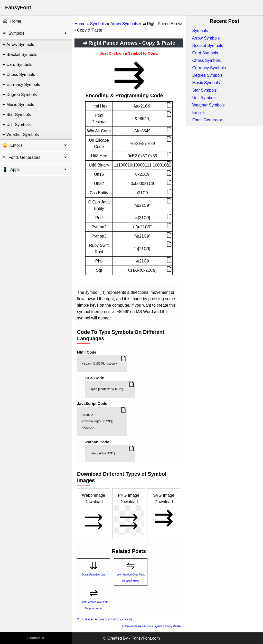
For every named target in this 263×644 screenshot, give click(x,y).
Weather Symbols (23, 135)
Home (16, 21)
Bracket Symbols (22, 55)
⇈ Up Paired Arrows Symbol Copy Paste (105, 619)
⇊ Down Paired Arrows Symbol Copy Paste (151, 626)
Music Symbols (20, 105)
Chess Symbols (21, 75)
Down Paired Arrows (94, 575)
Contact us (36, 638)
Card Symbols (19, 65)
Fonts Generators (25, 157)
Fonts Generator (207, 120)
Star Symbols (19, 115)
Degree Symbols (22, 95)
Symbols (16, 33)
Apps (11, 169)
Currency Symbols (23, 85)
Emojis (16, 145)
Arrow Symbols (20, 45)
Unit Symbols (18, 125)
